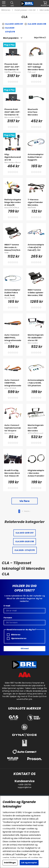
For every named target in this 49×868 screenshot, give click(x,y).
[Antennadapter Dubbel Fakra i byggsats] (36, 158)
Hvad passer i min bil (25, 10)
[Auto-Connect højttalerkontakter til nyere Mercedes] (13, 429)
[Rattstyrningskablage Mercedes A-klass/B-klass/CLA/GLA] (13, 203)
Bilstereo (6, 10)
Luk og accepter (29, 863)
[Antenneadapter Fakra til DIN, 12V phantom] (36, 384)
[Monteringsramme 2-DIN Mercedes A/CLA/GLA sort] (36, 429)
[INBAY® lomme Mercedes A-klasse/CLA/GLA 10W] (13, 249)
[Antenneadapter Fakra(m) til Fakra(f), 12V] (36, 249)
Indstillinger (10, 863)
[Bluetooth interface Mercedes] (36, 113)
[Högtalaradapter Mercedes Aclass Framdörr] (36, 474)
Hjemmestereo (17, 638)
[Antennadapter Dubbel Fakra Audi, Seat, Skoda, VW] (13, 294)
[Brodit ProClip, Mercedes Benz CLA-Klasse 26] (13, 474)
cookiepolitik (9, 829)
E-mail (7, 606)
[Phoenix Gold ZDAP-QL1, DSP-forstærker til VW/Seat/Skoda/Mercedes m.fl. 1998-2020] (13, 68)
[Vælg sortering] (11, 38)
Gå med (25, 648)
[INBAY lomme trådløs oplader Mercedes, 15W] (36, 294)
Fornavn (8, 618)
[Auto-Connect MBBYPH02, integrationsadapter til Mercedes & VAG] (13, 339)
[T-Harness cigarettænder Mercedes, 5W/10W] (36, 203)
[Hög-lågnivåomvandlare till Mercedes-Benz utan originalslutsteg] (13, 158)
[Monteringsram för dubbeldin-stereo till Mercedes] (36, 339)
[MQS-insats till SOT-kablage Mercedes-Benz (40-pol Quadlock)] (36, 68)
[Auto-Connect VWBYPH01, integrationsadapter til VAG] (13, 384)
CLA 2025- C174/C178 (10, 30)
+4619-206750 (24, 785)
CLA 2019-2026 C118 (37, 24)
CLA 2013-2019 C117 (14, 24)
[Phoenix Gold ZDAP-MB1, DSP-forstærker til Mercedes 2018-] (13, 113)
